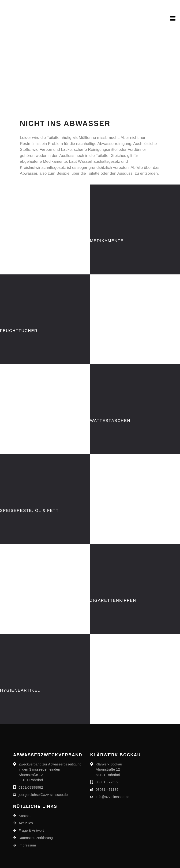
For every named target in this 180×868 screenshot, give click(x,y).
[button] (173, 19)
